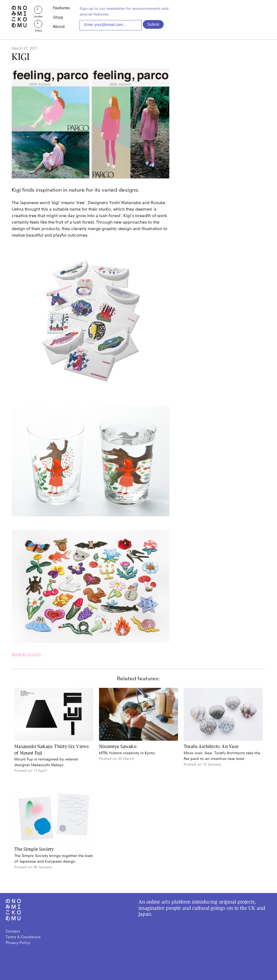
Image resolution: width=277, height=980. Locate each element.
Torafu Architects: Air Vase (211, 747)
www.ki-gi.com (26, 654)
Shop (58, 17)
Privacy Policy (18, 943)
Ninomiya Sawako (118, 747)
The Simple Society (34, 849)
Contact (13, 931)
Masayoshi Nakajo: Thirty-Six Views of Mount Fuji (52, 750)
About (59, 27)
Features (61, 8)
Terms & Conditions (23, 937)
